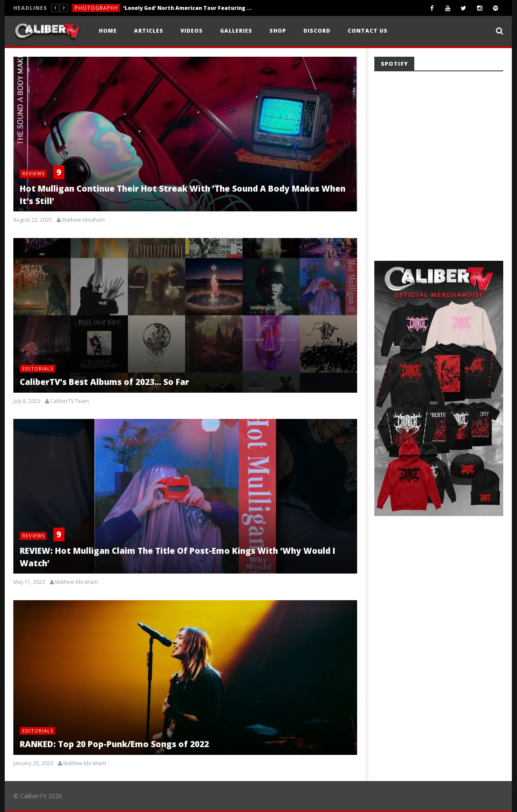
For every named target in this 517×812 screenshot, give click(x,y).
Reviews (34, 173)
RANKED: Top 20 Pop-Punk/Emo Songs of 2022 (114, 744)
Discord (317, 31)
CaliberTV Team (70, 401)
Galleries (236, 31)
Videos (192, 31)
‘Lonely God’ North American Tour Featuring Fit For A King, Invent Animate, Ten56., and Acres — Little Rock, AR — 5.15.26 (188, 8)
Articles (149, 31)
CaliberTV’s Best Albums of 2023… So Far (104, 382)
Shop (278, 31)
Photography (96, 8)
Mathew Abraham (83, 220)
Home (108, 31)
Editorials (38, 368)
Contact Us (368, 31)
